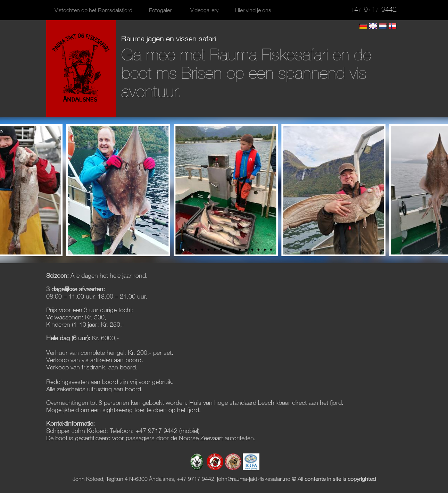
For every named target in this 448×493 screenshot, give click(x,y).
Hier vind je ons (253, 10)
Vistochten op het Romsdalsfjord (93, 10)
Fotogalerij (161, 10)
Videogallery (204, 10)
